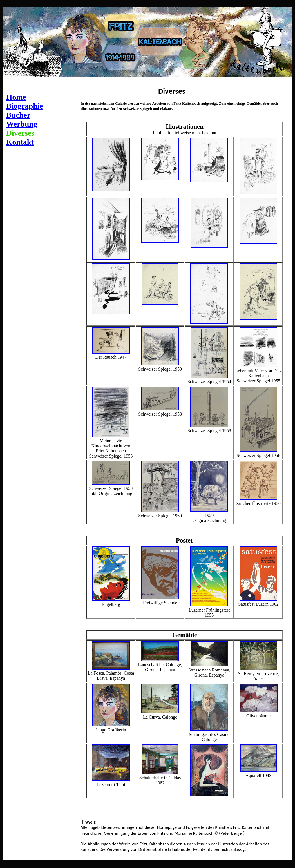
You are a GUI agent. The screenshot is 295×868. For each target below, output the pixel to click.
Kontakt (20, 142)
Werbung (22, 124)
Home (16, 97)
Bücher (18, 115)
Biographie (24, 106)
